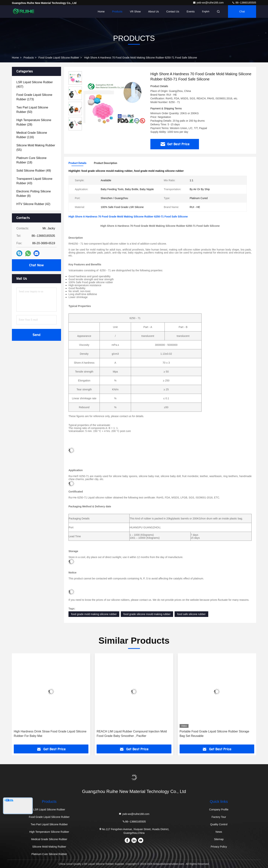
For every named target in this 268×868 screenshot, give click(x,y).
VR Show (135, 12)
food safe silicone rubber (191, 614)
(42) (33, 204)
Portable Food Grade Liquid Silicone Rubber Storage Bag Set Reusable (214, 734)
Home (101, 12)
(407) (35, 84)
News (219, 832)
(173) (34, 97)
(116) (32, 135)
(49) (34, 171)
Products (117, 12)
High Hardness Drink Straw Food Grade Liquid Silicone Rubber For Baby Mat (50, 734)
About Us (154, 12)
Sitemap (219, 839)
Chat (242, 12)
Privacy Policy (219, 847)
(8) (34, 194)
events (191, 12)
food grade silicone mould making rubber (147, 614)
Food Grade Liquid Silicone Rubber (59, 58)
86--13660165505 (244, 3)
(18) (31, 160)
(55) (36, 148)
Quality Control (219, 824)
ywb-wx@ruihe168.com (209, 3)
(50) (32, 110)
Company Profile (219, 810)
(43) (34, 181)
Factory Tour (219, 817)
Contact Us (173, 12)
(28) (34, 122)
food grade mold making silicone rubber (94, 614)
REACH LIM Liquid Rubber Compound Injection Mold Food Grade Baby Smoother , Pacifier (132, 734)
